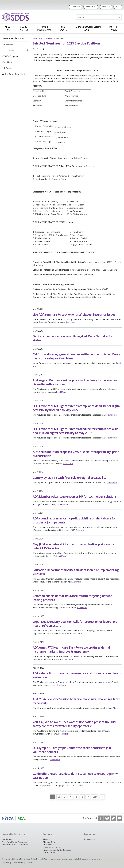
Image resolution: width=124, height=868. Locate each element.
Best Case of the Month (15, 74)
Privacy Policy (6, 863)
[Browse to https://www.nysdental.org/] (14, 818)
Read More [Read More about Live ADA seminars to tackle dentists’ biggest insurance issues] (71, 322)
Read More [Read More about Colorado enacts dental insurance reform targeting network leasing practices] (82, 608)
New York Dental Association (15, 842)
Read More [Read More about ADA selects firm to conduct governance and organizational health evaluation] (61, 685)
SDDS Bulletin (9, 50)
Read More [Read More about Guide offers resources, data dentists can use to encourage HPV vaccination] (78, 785)
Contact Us (75, 7)
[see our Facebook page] (101, 818)
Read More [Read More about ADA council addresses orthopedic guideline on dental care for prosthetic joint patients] (81, 530)
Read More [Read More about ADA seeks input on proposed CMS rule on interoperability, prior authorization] (68, 464)
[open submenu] (27, 50)
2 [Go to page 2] (59, 797)
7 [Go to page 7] (88, 797)
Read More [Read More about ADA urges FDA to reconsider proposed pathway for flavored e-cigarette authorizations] (61, 392)
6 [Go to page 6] (82, 797)
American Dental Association (15, 845)
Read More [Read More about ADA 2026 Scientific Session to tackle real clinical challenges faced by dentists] (113, 708)
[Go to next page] (102, 797)
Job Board (7, 68)
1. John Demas (40, 158)
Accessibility (89, 839)
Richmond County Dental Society (88, 28)
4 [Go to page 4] (71, 797)
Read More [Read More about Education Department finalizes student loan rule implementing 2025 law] (76, 582)
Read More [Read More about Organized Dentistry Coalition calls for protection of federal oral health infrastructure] (77, 633)
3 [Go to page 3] (65, 797)
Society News (8, 44)
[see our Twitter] (113, 818)
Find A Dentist (91, 7)
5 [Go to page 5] (76, 797)
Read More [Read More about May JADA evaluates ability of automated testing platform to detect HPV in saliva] (61, 556)
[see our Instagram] (107, 818)
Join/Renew (106, 7)
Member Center (24, 28)
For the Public (113, 28)
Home (35, 38)
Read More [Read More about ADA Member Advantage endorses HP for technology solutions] (63, 504)
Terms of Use (18, 863)
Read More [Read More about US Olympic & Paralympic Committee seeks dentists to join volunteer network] (55, 760)
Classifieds (7, 62)
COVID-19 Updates (11, 56)
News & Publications (44, 28)
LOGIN (118, 7)
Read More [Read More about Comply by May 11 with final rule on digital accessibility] (112, 482)
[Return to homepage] (33, 17)
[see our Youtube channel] (119, 818)
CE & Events (63, 28)
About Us (8, 28)
